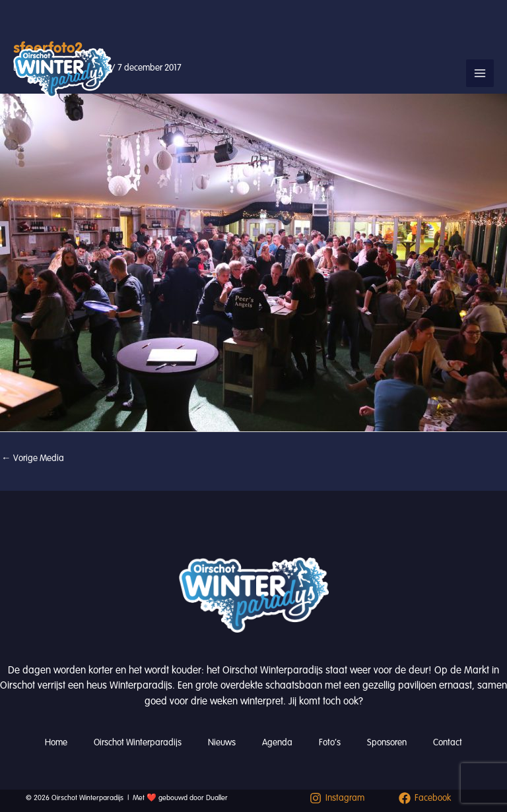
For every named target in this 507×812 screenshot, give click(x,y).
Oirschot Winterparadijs (138, 742)
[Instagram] (337, 798)
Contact (448, 742)
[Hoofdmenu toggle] (480, 73)
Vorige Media (33, 458)
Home (56, 742)
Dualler (217, 798)
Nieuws (222, 742)
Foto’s (330, 742)
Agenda (277, 742)
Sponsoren (387, 742)
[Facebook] (425, 798)
